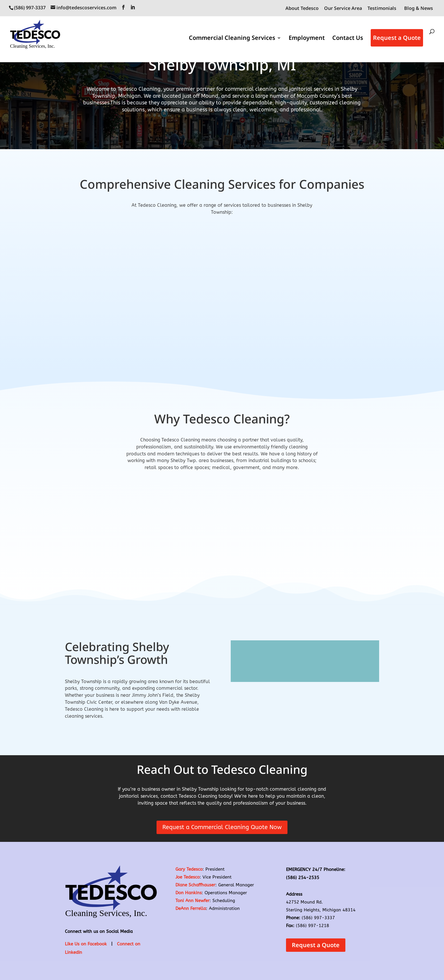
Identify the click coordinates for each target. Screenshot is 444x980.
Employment (307, 39)
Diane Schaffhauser (195, 885)
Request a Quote (397, 38)
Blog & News (419, 8)
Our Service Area (343, 9)
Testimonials (382, 9)
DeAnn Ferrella (191, 908)
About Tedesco (302, 9)
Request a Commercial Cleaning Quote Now (222, 827)
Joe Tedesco (188, 877)
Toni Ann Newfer (192, 901)
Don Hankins (189, 893)
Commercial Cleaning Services (232, 39)
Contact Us (348, 39)
